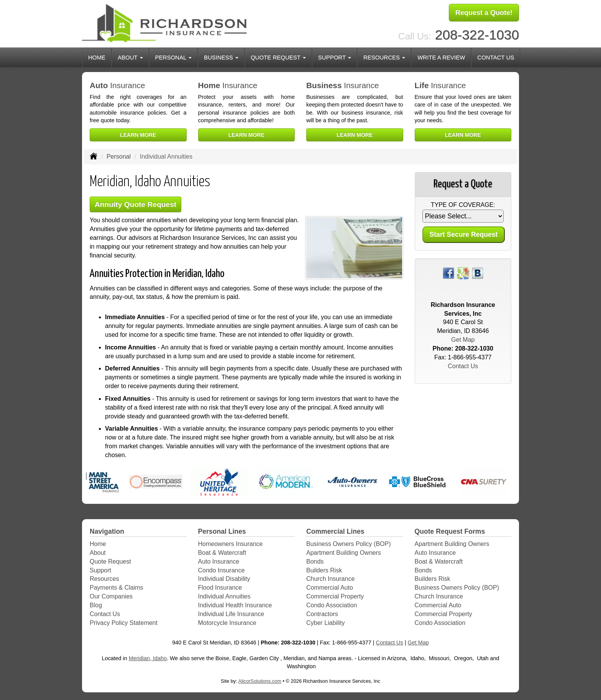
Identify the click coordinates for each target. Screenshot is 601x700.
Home (97, 57)
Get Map (463, 340)
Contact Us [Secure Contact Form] (463, 366)
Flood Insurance (220, 588)
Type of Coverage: (463, 205)
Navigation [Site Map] (107, 531)
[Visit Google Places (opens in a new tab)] (463, 273)
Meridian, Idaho (148, 658)
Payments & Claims (117, 588)
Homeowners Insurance (231, 544)
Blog (96, 605)
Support (100, 570)
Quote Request (110, 561)
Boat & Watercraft (222, 553)
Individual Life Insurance (231, 614)
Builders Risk (324, 570)
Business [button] (221, 57)
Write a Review (441, 57)
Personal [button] (173, 57)
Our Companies (111, 596)
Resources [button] (384, 57)
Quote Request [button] (278, 57)
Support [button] (335, 57)
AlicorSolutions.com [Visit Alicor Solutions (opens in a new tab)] (260, 681)
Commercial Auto (330, 588)
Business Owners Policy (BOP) (349, 544)
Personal (119, 157)
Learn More (138, 135)
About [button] (130, 57)
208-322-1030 (477, 35)
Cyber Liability (325, 623)
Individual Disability (224, 579)
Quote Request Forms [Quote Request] (450, 531)
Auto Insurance (219, 561)
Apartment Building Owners (344, 553)
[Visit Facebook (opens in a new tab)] (448, 273)
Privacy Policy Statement (124, 623)
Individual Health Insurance (235, 605)
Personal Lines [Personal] (222, 531)
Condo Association (332, 605)
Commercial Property (335, 596)
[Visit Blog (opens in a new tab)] (478, 273)
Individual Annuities (224, 596)
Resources (104, 579)
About (98, 553)
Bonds (315, 561)
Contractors (322, 614)
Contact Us (496, 57)
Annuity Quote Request (135, 204)
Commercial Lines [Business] (335, 531)
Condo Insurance (222, 570)
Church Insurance (330, 579)
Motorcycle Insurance (227, 623)
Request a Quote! (484, 13)
